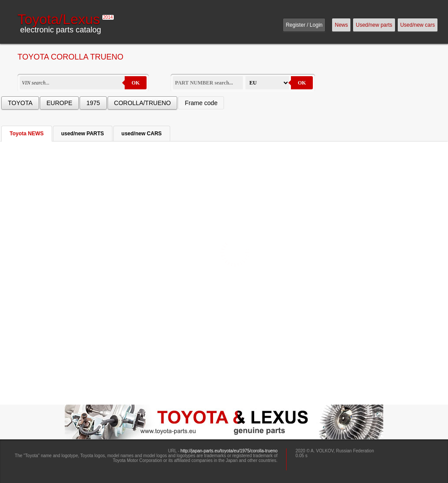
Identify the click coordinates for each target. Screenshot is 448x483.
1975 (93, 103)
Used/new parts (374, 25)
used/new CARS (142, 134)
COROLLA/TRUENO (143, 103)
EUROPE (59, 103)
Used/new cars (418, 25)
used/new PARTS (83, 134)
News (341, 25)
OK (136, 83)
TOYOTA (20, 103)
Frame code (201, 103)
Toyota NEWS (27, 134)
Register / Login (304, 25)
